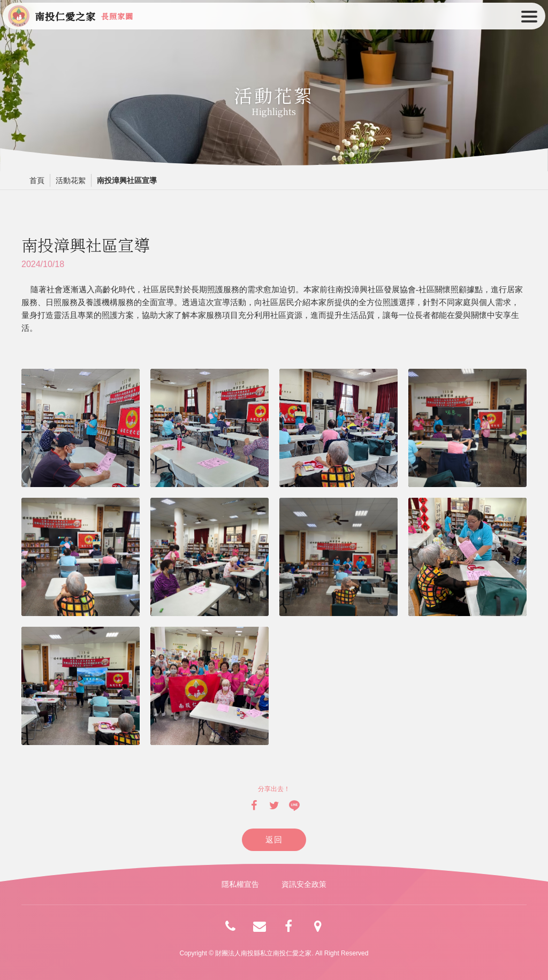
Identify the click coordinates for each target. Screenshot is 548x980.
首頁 (37, 180)
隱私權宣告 (240, 884)
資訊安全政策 (304, 884)
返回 (274, 840)
